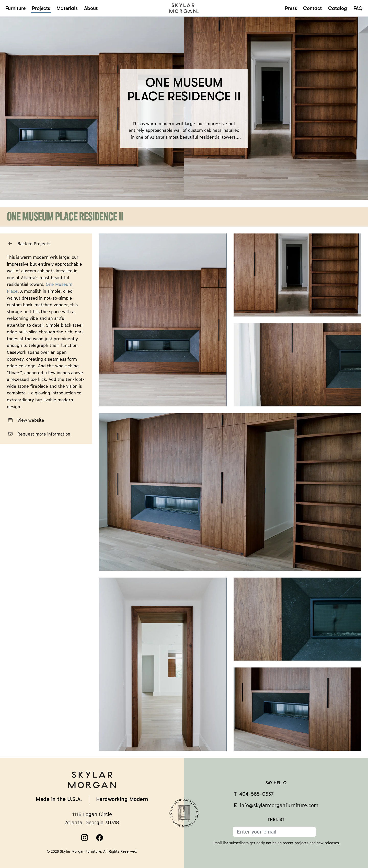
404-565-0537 (254, 794)
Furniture (15, 8)
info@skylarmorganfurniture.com (276, 805)
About (91, 8)
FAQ (358, 8)
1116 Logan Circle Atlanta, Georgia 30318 (92, 818)
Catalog (338, 8)
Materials (67, 8)
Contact (312, 8)
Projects (41, 8)
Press (291, 8)
